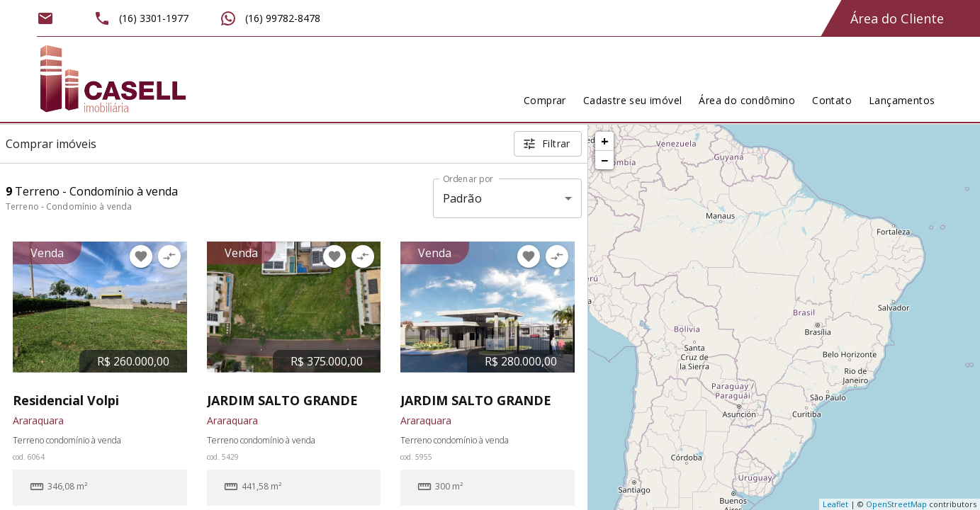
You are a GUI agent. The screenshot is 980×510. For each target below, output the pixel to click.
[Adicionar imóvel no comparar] (169, 256)
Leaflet (835, 504)
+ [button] (605, 141)
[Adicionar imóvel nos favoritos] (141, 256)
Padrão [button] (462, 198)
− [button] (604, 160)
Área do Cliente (897, 18)
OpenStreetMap (896, 504)
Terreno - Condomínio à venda (69, 206)
